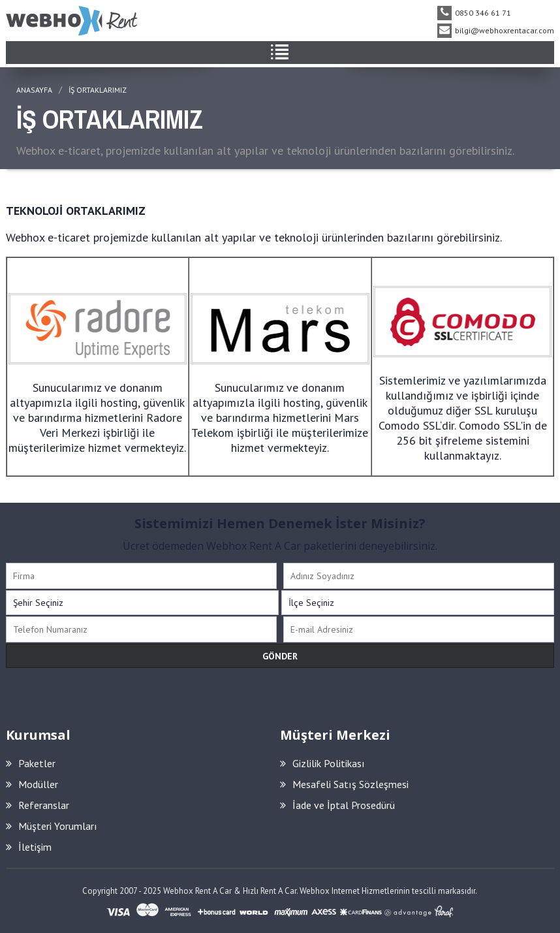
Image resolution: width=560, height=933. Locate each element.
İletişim (29, 847)
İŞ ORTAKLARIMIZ (98, 90)
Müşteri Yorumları (52, 826)
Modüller (32, 784)
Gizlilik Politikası (322, 763)
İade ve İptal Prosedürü (337, 805)
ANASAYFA (34, 90)
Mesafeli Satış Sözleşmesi (344, 784)
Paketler (31, 763)
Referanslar (38, 805)
